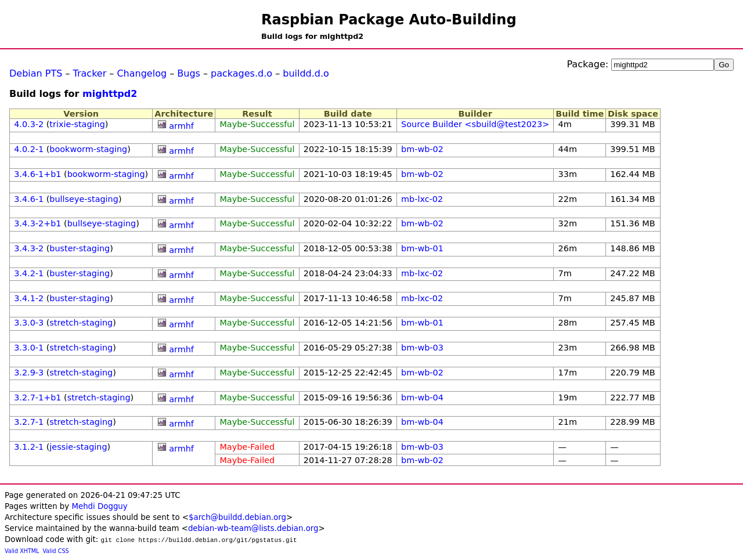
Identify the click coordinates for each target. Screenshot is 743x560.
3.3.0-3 (29, 323)
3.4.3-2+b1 (37, 223)
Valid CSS (56, 551)
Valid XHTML (22, 551)
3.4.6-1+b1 (37, 174)
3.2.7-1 (29, 422)
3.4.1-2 (29, 298)
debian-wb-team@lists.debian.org (253, 528)
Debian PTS (36, 73)
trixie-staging (77, 124)
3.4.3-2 (29, 248)
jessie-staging (78, 447)
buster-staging (80, 248)
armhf (181, 126)
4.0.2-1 (29, 149)
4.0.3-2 (29, 124)
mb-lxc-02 (422, 199)
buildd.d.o (306, 73)
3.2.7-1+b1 (37, 398)
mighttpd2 (110, 94)
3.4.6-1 (29, 199)
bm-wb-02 (422, 149)
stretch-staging (81, 323)
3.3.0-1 (29, 348)
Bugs (189, 73)
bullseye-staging (84, 199)
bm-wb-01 (422, 248)
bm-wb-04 (422, 398)
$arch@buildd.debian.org (237, 517)
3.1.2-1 (29, 447)
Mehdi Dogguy (99, 506)
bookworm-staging (88, 149)
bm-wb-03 (422, 348)
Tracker (90, 73)
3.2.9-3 (29, 373)
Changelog (142, 73)
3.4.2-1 (29, 273)
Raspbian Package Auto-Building (389, 20)
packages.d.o (241, 73)
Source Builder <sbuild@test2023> (475, 124)
